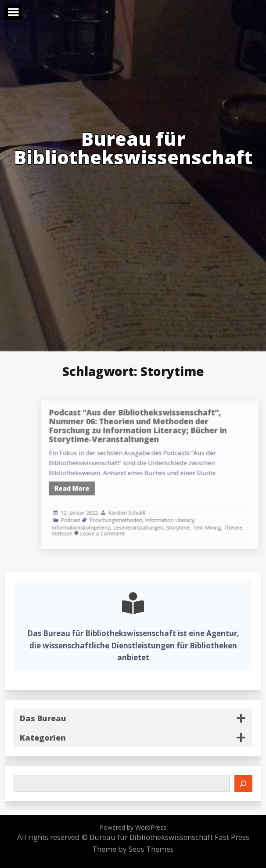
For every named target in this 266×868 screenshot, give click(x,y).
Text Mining (213, 518)
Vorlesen (95, 523)
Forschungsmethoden (138, 512)
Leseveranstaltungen (157, 518)
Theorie (235, 518)
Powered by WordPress (133, 827)
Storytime (190, 518)
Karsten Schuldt (148, 506)
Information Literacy (183, 512)
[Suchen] (244, 783)
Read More (102, 486)
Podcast (102, 512)
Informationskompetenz (110, 518)
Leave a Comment (128, 523)
